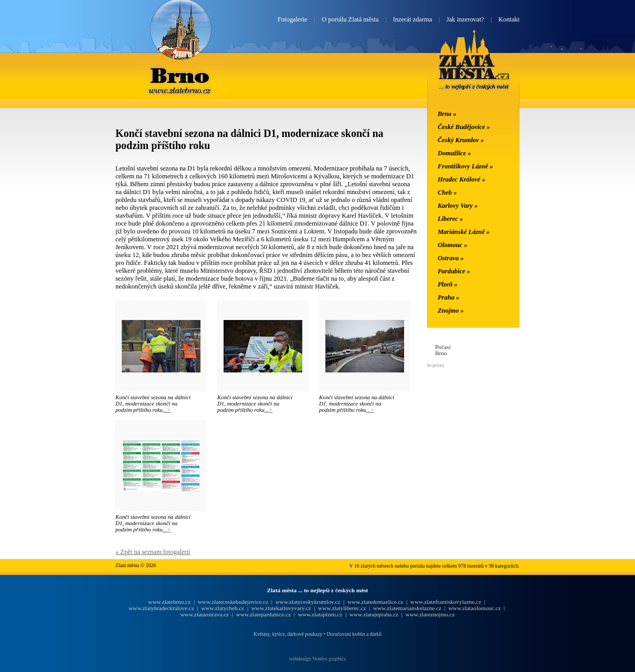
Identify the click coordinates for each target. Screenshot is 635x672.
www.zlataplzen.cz (320, 614)
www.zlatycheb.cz (223, 608)
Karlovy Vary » (458, 206)
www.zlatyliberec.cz (342, 608)
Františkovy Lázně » (465, 166)
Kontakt (509, 19)
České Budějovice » (464, 127)
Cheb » (447, 193)
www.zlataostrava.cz (204, 614)
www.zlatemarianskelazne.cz (407, 608)
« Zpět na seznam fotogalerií (153, 552)
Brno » (447, 114)
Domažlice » (454, 153)
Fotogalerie (293, 19)
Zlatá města (474, 72)
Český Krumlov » (461, 140)
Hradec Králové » (462, 179)
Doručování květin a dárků (354, 634)
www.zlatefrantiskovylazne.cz (446, 602)
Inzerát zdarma (412, 19)
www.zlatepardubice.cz (264, 614)
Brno (181, 75)
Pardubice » (454, 271)
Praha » (448, 297)
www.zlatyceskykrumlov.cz (308, 602)
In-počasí (436, 365)
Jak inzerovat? (465, 19)
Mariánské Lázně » (464, 232)
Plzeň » (448, 284)
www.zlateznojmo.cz (430, 614)
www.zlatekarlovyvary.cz (281, 608)
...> (167, 410)
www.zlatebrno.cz (169, 602)
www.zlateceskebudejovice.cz (233, 602)
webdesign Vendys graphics (317, 659)
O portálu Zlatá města (350, 19)
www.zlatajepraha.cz (374, 614)
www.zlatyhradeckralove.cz (161, 608)
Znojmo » (451, 311)
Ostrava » (451, 258)
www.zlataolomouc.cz (475, 608)
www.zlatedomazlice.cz (375, 602)
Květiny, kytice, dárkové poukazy (288, 634)
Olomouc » (452, 245)
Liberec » (450, 219)
